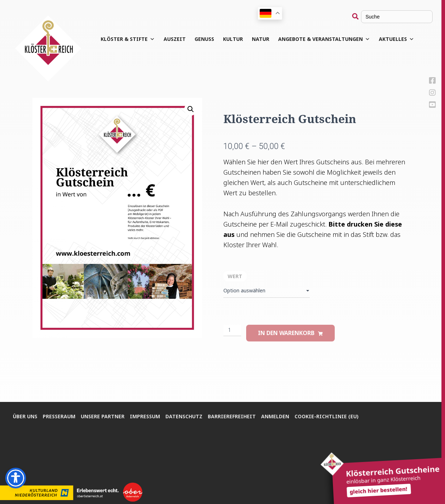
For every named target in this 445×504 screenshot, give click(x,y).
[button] (191, 109)
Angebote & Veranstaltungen (324, 39)
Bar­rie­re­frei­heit (232, 416)
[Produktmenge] (232, 330)
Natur (261, 39)
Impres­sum (145, 416)
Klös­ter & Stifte (128, 39)
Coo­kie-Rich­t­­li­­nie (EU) (327, 416)
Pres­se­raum (59, 416)
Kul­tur (233, 39)
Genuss (204, 39)
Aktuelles (396, 39)
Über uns (25, 416)
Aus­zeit (175, 39)
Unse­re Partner (103, 416)
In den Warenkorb (286, 333)
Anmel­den (275, 416)
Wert (235, 276)
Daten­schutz (184, 416)
